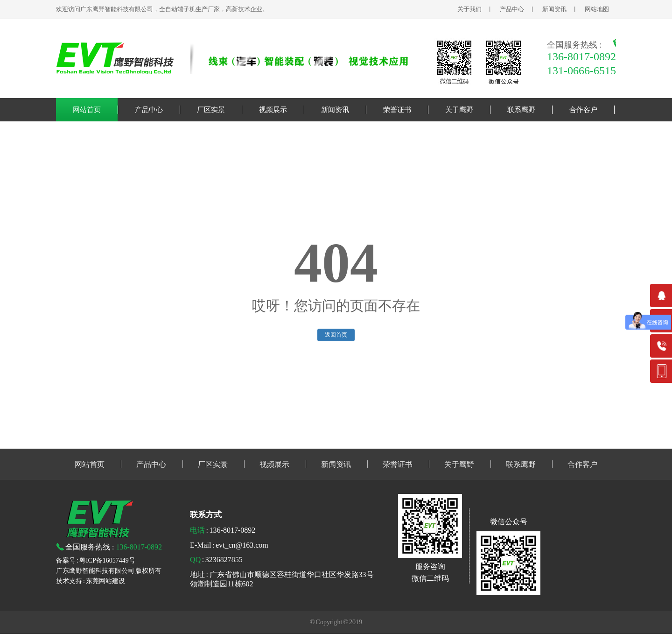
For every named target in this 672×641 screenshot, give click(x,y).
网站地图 (598, 9)
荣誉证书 (397, 110)
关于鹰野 (459, 110)
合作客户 (583, 110)
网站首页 (87, 110)
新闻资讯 (554, 9)
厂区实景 (211, 110)
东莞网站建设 (105, 581)
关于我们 (469, 9)
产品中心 (512, 9)
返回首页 (336, 335)
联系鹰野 (521, 110)
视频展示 (273, 110)
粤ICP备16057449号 (107, 560)
